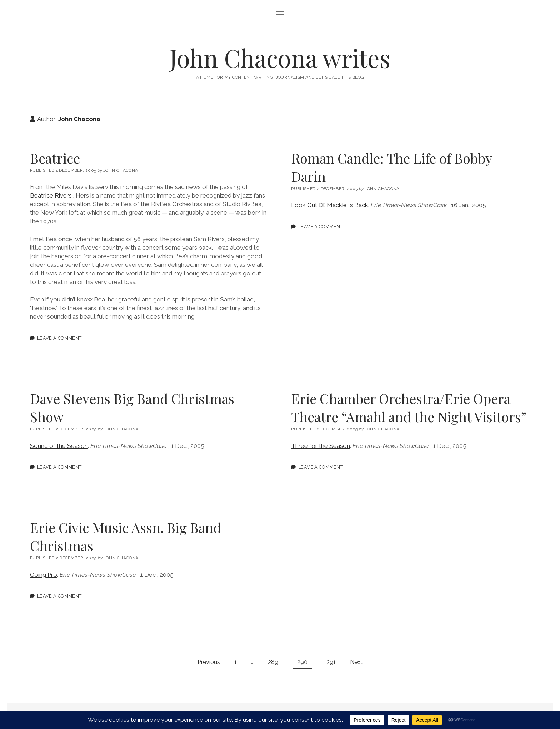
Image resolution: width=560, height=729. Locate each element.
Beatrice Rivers (52, 195)
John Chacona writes (280, 58)
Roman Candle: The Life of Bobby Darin (391, 167)
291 (331, 662)
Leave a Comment (59, 338)
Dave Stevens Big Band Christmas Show (132, 408)
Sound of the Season (59, 446)
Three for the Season (321, 446)
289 (273, 662)
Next (356, 662)
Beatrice (55, 158)
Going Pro (44, 575)
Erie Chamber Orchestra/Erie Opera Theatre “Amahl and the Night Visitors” (409, 408)
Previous (209, 662)
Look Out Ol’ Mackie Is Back (330, 205)
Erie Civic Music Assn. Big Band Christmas (126, 536)
